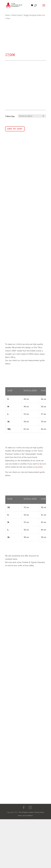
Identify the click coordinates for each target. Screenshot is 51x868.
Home (7, 15)
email (40, 470)
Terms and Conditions (25, 819)
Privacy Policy (39, 815)
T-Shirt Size (10, 116)
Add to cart (15, 129)
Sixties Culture (17, 15)
